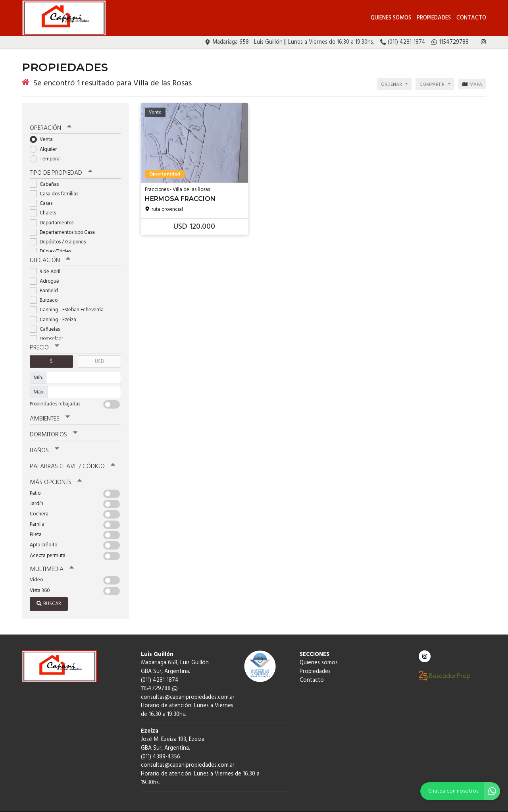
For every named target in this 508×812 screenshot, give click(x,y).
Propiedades (434, 18)
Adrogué (47, 271)
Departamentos (54, 213)
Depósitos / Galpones (60, 232)
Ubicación (50, 251)
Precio (44, 338)
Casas (44, 194)
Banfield (46, 281)
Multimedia (51, 557)
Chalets (45, 203)
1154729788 (159, 676)
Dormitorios (53, 424)
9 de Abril (48, 262)
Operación (50, 120)
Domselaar (49, 329)
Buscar (49, 591)
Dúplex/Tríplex (53, 242)
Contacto (471, 18)
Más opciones (55, 471)
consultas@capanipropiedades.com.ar (188, 685)
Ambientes (50, 409)
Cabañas (47, 175)
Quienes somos (391, 18)
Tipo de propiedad (61, 164)
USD (99, 351)
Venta (44, 130)
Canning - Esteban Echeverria (69, 300)
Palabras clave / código (72, 455)
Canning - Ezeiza (56, 310)
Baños (44, 440)
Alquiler (46, 140)
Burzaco (46, 290)
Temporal (48, 150)
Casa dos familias (57, 184)
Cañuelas (47, 319)
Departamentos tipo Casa (65, 223)
